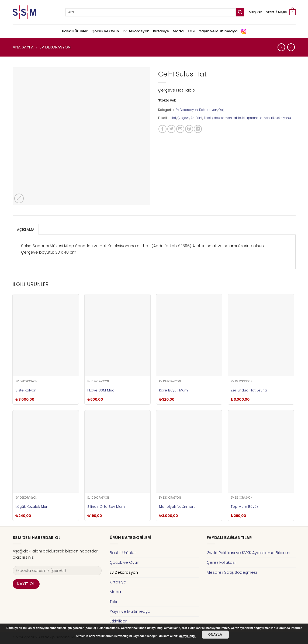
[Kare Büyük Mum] (189, 335)
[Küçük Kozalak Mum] (46, 451)
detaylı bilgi (187, 636)
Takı (191, 31)
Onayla (215, 635)
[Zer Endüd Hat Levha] (261, 335)
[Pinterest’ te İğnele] (189, 129)
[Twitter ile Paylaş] (171, 129)
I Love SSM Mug (101, 390)
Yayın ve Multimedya (218, 31)
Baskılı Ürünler (75, 31)
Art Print (196, 118)
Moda (178, 31)
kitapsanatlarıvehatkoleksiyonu (267, 118)
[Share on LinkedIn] (198, 129)
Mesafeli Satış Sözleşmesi (232, 572)
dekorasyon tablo (227, 118)
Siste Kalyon (26, 390)
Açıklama (25, 229)
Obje (222, 110)
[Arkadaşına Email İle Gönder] (180, 129)
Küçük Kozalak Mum (32, 506)
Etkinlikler (118, 621)
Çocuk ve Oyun (105, 31)
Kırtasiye (161, 31)
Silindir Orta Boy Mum (106, 506)
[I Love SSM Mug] (118, 335)
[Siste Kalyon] (46, 335)
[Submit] (240, 12)
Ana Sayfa (23, 47)
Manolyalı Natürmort (177, 506)
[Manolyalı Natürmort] (189, 451)
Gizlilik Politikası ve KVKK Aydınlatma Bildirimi (248, 552)
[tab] (25, 229)
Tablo (208, 118)
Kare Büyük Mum (173, 390)
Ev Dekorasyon (136, 31)
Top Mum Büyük (244, 506)
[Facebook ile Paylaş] (162, 129)
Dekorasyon (208, 110)
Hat (174, 118)
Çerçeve (183, 118)
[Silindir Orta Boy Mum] (118, 451)
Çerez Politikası (221, 562)
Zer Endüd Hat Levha (249, 390)
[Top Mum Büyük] (261, 451)
